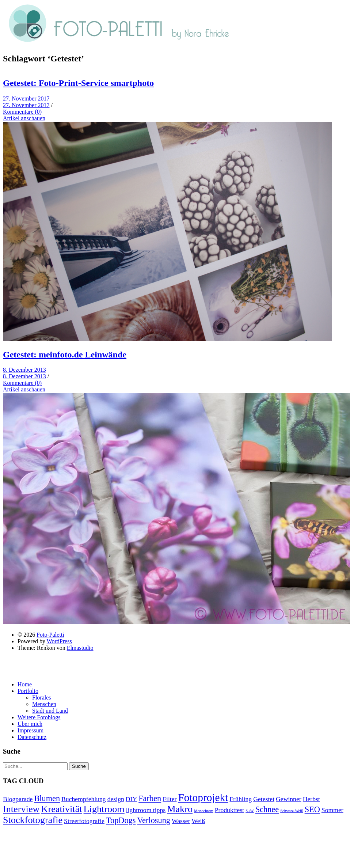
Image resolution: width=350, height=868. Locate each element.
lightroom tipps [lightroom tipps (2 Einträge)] (146, 810)
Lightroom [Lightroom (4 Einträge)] (104, 809)
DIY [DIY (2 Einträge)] (131, 799)
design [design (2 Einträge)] (116, 799)
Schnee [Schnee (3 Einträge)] (267, 809)
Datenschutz (32, 737)
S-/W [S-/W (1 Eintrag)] (250, 811)
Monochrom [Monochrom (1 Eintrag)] (204, 811)
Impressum (31, 730)
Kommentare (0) (22, 112)
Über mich (30, 724)
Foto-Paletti (50, 635)
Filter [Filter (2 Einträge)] (170, 799)
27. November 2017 (26, 98)
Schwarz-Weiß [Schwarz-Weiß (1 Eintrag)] (292, 811)
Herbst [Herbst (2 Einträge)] (311, 799)
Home (25, 684)
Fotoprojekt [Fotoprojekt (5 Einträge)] (203, 797)
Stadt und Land (50, 711)
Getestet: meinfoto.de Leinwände (65, 355)
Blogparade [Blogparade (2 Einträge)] (18, 799)
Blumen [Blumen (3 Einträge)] (47, 798)
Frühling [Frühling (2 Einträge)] (241, 799)
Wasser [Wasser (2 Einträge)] (181, 821)
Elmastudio (80, 648)
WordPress (59, 641)
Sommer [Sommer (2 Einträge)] (332, 810)
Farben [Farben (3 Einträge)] (150, 798)
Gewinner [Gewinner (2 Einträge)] (289, 799)
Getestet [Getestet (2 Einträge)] (264, 799)
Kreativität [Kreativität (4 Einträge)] (61, 809)
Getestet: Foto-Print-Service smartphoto (78, 83)
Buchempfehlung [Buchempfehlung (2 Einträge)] (84, 799)
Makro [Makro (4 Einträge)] (180, 809)
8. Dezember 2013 (24, 370)
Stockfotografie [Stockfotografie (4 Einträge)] (33, 820)
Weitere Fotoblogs (39, 717)
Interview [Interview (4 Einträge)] (21, 809)
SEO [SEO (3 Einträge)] (312, 809)
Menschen (44, 704)
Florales (42, 698)
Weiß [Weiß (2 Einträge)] (199, 821)
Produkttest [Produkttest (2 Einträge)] (229, 810)
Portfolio (28, 691)
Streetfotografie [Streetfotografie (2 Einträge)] (84, 821)
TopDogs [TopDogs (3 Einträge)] (121, 820)
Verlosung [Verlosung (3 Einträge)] (154, 820)
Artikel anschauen (24, 118)
